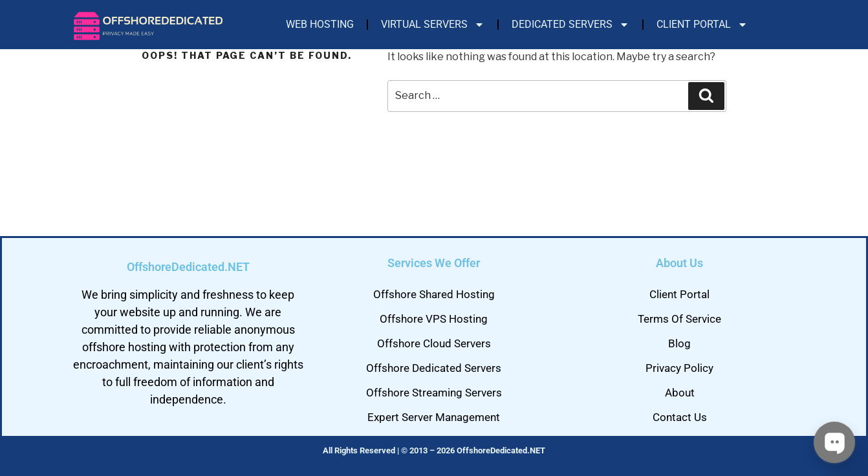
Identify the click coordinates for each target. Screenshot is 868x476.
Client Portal (702, 25)
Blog (679, 343)
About (680, 393)
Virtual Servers (433, 25)
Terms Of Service (679, 319)
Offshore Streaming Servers (434, 393)
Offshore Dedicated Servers (434, 368)
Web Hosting (320, 24)
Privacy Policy (679, 368)
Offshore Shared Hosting (434, 294)
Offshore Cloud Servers (434, 343)
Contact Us (680, 417)
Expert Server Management (434, 417)
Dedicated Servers (570, 25)
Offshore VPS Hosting (434, 319)
